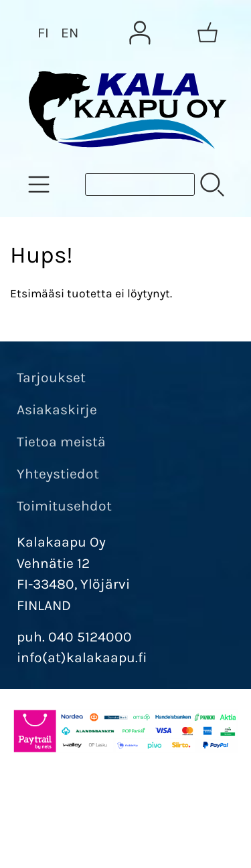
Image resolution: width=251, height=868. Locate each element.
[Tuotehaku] (140, 184)
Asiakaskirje (57, 410)
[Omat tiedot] (140, 33)
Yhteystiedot (58, 474)
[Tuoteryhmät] (39, 184)
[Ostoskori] (207, 33)
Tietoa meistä (61, 442)
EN (70, 33)
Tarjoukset (51, 378)
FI (43, 33)
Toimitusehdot (64, 506)
